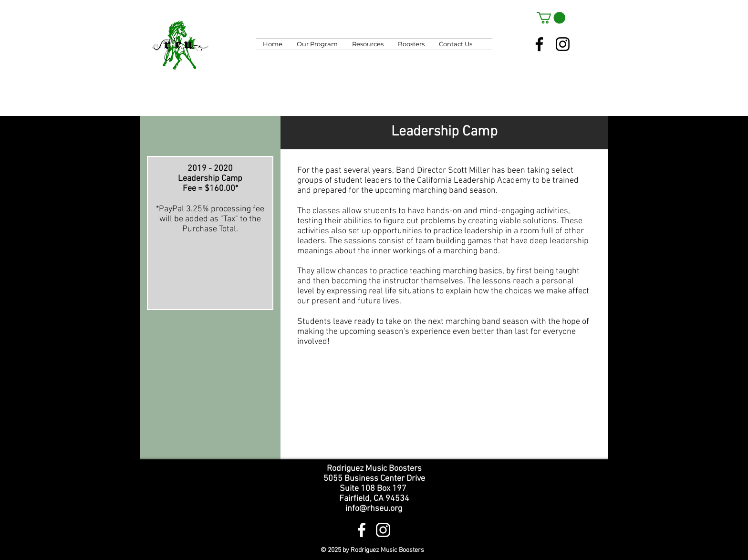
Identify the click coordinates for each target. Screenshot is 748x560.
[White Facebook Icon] (362, 530)
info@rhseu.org (374, 509)
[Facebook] (539, 44)
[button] (551, 18)
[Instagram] (563, 44)
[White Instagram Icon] (383, 530)
